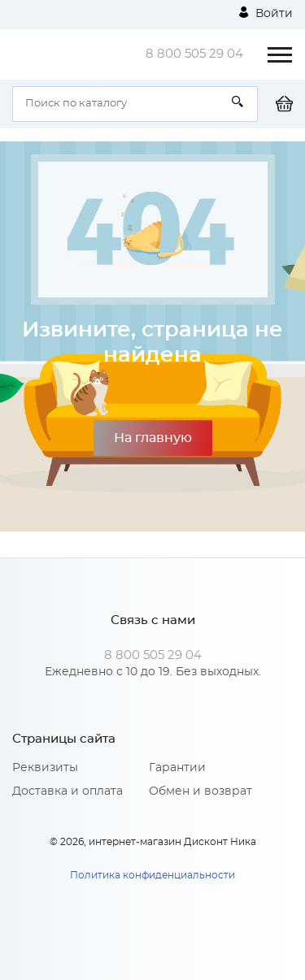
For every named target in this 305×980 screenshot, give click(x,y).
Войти (266, 13)
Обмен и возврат (200, 791)
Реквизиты (45, 768)
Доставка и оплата (68, 791)
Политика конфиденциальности (152, 875)
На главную (153, 438)
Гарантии (177, 768)
